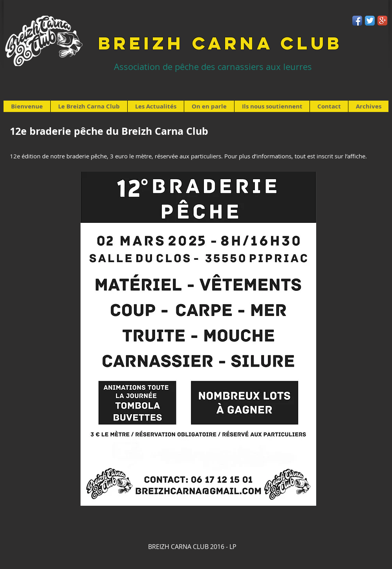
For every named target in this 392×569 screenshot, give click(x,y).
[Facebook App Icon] (357, 21)
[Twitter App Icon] (370, 21)
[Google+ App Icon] (382, 21)
